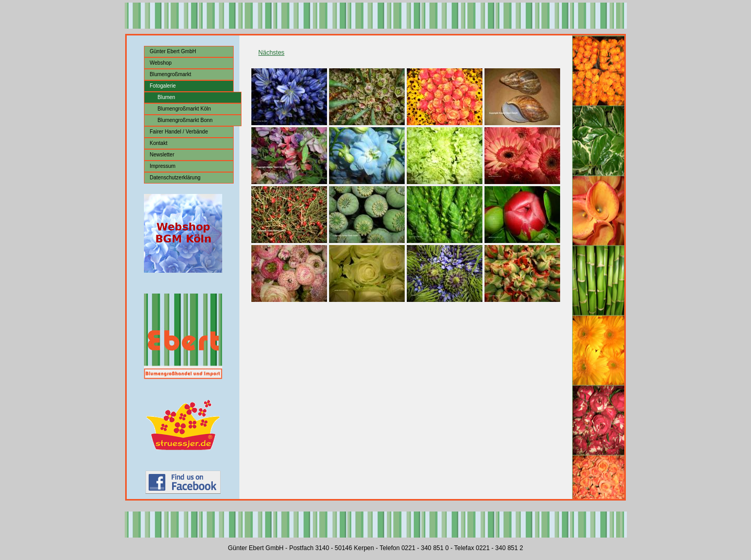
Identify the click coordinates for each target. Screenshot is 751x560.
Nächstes (271, 53)
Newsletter (162, 155)
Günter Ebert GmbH (173, 51)
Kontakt (159, 143)
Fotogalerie (163, 86)
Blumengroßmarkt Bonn (185, 120)
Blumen (166, 97)
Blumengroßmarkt (170, 74)
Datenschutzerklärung (175, 178)
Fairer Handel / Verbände (179, 132)
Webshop (161, 63)
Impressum (162, 166)
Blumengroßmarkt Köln (184, 109)
